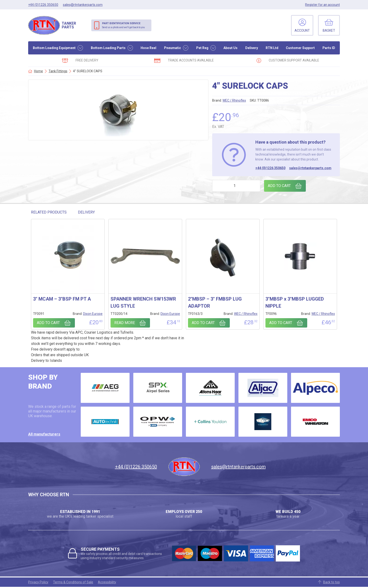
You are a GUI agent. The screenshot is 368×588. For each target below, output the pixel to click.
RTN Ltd (272, 48)
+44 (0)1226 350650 (270, 168)
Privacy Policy (38, 582)
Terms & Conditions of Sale (73, 582)
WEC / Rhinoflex (234, 100)
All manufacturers (44, 434)
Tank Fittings (58, 71)
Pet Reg (202, 48)
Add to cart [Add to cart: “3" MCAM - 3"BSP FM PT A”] (48, 323)
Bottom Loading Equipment (54, 48)
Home (38, 71)
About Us (230, 48)
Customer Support (300, 48)
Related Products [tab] (49, 212)
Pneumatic (172, 48)
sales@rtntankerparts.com (310, 168)
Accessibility (107, 582)
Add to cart (279, 186)
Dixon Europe (93, 314)
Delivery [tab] (86, 212)
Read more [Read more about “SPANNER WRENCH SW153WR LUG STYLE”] (125, 323)
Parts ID (329, 48)
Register (322, 5)
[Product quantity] (236, 186)
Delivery (252, 48)
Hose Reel (148, 48)
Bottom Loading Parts (108, 48)
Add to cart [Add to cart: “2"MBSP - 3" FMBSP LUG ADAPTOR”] (203, 323)
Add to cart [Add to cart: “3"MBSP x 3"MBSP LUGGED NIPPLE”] (281, 323)
